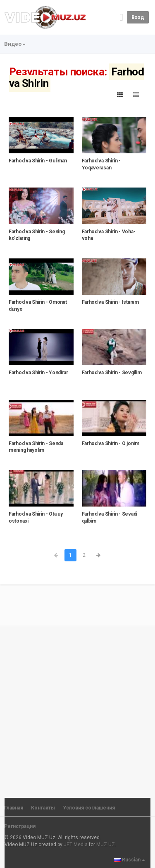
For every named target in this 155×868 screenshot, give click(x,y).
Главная (14, 808)
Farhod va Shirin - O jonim (111, 443)
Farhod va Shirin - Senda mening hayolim (36, 447)
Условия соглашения (89, 808)
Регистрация (20, 826)
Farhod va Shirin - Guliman (38, 161)
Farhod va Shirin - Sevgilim (112, 373)
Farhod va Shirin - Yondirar (38, 373)
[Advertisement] (77, 708)
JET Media (76, 845)
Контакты (43, 808)
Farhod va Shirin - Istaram (110, 302)
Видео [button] (15, 44)
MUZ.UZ (106, 845)
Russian (130, 860)
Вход (138, 17)
